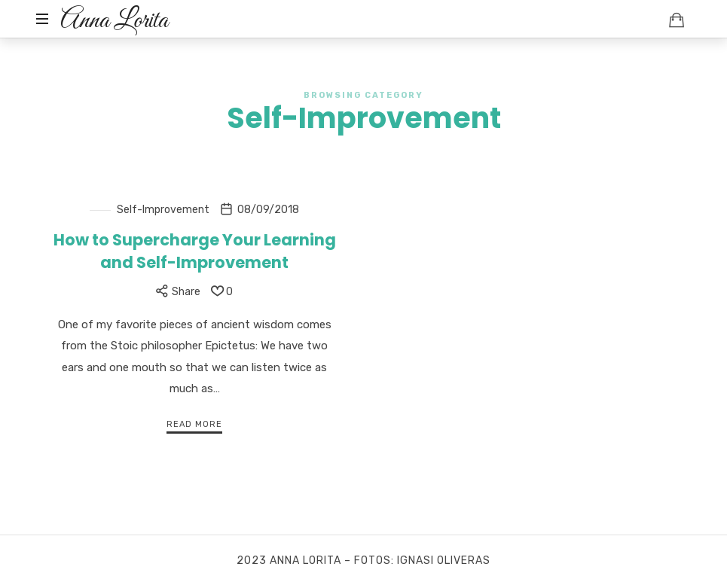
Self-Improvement (163, 210)
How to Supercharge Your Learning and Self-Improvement (195, 251)
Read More (194, 424)
